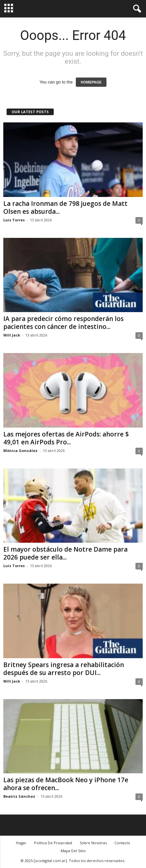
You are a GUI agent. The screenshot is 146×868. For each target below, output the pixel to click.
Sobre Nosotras (93, 843)
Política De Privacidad (53, 843)
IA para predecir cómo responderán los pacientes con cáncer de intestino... (63, 323)
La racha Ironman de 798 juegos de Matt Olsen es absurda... (65, 208)
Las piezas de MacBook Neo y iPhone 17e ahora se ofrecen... (66, 784)
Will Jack (12, 335)
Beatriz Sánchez (19, 796)
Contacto (122, 843)
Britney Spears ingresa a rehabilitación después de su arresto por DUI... (64, 669)
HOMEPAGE (91, 82)
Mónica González (20, 450)
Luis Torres (14, 220)
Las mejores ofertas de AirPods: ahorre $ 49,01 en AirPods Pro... (66, 438)
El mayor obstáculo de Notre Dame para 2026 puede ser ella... (65, 553)
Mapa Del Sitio (73, 851)
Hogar (21, 843)
